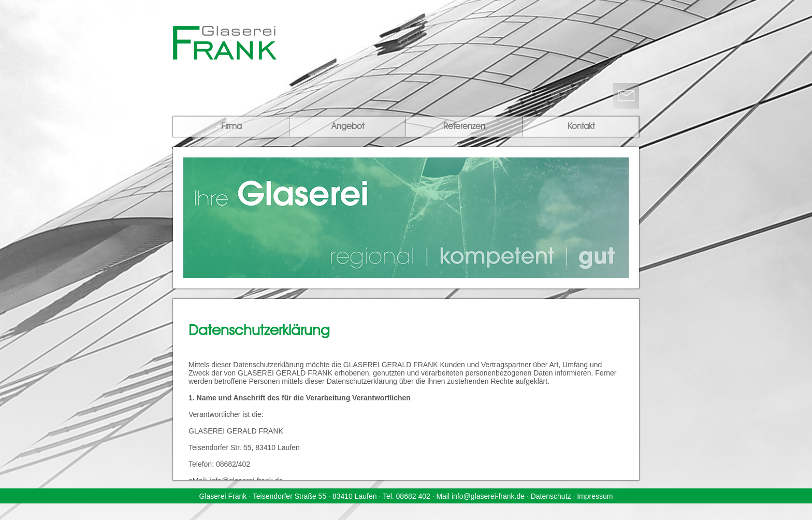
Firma (231, 127)
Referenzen (464, 127)
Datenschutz (551, 496)
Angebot (348, 127)
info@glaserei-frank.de (488, 496)
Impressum (595, 496)
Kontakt (581, 127)
